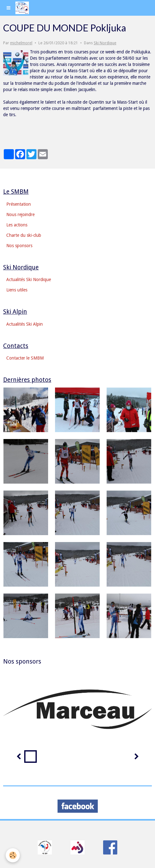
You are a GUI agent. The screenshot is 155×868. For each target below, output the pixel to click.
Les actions (17, 225)
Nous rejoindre (20, 214)
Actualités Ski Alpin (25, 324)
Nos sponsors (19, 246)
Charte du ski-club (24, 235)
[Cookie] (13, 855)
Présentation (19, 204)
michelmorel (21, 43)
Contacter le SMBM (25, 358)
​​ (45, 847)
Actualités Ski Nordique (29, 279)
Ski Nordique (105, 43)
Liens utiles (17, 290)
